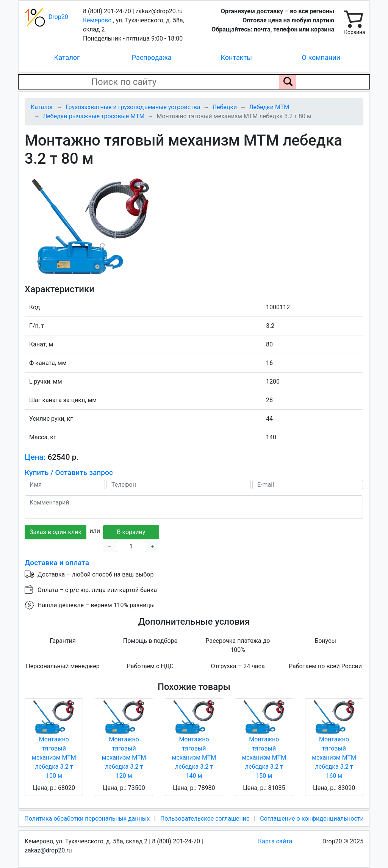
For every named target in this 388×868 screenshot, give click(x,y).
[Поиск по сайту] (288, 82)
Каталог (67, 57)
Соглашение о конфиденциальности (312, 819)
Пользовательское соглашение (205, 819)
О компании (321, 57)
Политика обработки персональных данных (87, 819)
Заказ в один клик (56, 532)
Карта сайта (275, 841)
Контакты (236, 57)
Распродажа (152, 57)
